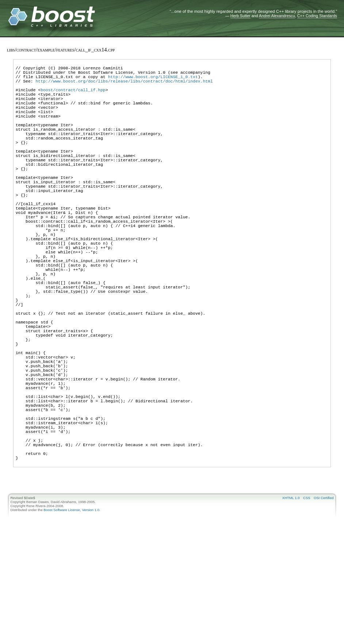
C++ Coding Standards (317, 16)
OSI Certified (324, 599)
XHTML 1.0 (291, 599)
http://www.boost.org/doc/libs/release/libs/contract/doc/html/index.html (124, 86)
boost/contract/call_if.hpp (73, 97)
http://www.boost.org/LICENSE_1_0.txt (153, 81)
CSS (307, 599)
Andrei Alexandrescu (277, 16)
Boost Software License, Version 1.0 (71, 611)
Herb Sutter (240, 16)
